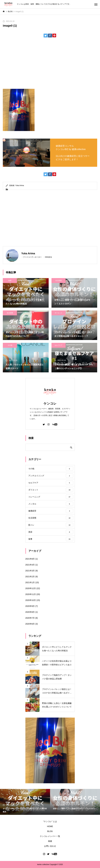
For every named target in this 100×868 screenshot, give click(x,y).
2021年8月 (30, 559)
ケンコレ (50, 404)
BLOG (50, 831)
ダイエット (58, 313)
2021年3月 (30, 571)
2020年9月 (30, 606)
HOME (50, 826)
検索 (50, 841)
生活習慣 (59, 280)
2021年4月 (30, 565)
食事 (10, 280)
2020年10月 (31, 600)
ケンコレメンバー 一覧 (50, 836)
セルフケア (58, 345)
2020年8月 (30, 612)
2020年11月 (31, 594)
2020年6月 (30, 624)
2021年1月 (30, 582)
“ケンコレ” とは (50, 821)
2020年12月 (31, 588)
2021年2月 (30, 577)
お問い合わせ (50, 846)
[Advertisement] (50, 64)
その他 (10, 345)
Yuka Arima (20, 185)
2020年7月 (30, 618)
